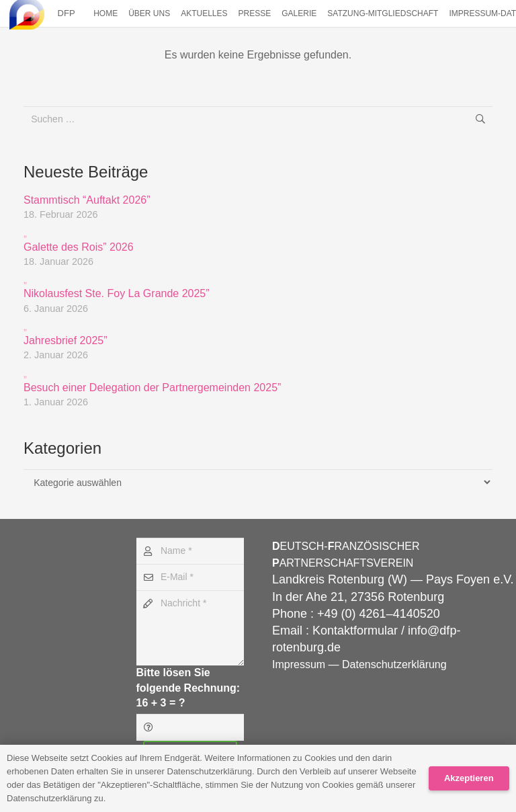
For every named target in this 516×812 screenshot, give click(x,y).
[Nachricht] (190, 628)
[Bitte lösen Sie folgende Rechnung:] (190, 727)
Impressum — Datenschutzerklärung (359, 664)
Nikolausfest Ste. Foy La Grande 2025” (258, 286)
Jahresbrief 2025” (258, 333)
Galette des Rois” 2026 (258, 240)
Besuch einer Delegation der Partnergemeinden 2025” (258, 380)
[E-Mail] (190, 577)
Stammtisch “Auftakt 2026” (87, 200)
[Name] (190, 551)
